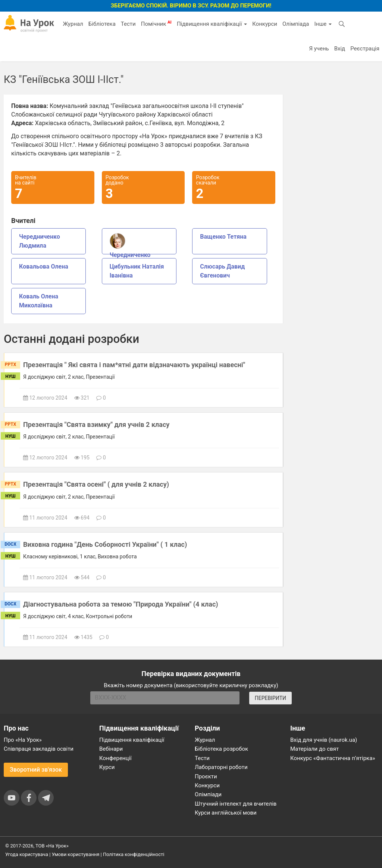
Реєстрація (365, 49)
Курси (107, 767)
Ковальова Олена (44, 266)
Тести (128, 24)
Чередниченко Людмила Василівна (138, 244)
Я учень (319, 49)
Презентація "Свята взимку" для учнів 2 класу (96, 424)
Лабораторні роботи (221, 767)
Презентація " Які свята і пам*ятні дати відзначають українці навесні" (134, 365)
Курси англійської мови (226, 813)
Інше (323, 24)
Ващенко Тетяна (223, 237)
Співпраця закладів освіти (39, 749)
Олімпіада (296, 24)
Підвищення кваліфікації (212, 24)
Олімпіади (208, 794)
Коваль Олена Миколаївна (39, 301)
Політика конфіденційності (134, 854)
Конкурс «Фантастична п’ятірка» (333, 758)
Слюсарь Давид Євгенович (222, 271)
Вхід (340, 49)
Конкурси (265, 24)
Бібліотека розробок (221, 749)
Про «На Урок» (23, 740)
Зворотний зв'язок (36, 770)
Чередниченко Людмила (40, 241)
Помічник (156, 24)
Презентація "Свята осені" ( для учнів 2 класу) (96, 484)
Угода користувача (27, 854)
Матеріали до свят (314, 749)
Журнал (73, 24)
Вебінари (111, 749)
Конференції (115, 758)
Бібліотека (102, 24)
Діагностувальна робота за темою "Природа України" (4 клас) (121, 604)
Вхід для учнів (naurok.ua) (324, 740)
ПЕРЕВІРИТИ (270, 698)
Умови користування (76, 854)
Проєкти (206, 776)
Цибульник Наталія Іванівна (137, 271)
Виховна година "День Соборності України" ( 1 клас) (105, 544)
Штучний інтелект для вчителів (236, 804)
